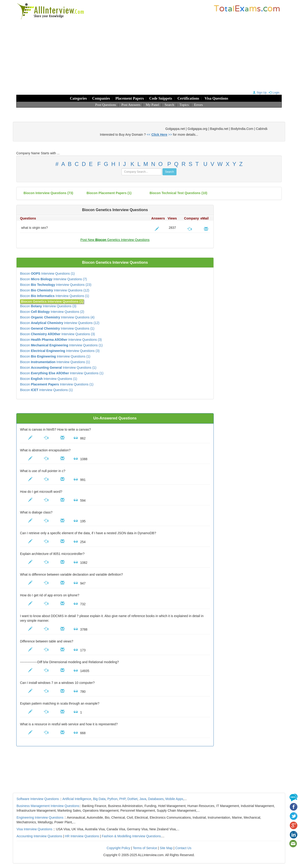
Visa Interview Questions (34, 829)
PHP (122, 799)
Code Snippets (161, 98)
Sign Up (259, 93)
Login (273, 93)
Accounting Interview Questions (39, 836)
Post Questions (106, 105)
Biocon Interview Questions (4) (57, 317)
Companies (101, 98)
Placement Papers (130, 98)
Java (143, 799)
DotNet (132, 799)
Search (169, 105)
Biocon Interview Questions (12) (55, 290)
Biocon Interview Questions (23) (56, 285)
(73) (48, 193)
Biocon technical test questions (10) (179, 193)
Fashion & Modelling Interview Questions (131, 836)
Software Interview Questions (38, 799)
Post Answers (131, 105)
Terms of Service (145, 848)
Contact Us (183, 848)
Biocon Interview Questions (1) (47, 274)
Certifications (188, 98)
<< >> (159, 135)
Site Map (166, 848)
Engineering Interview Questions (40, 817)
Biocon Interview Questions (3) (48, 306)
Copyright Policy (118, 848)
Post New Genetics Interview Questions (115, 240)
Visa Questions (216, 98)
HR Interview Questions (82, 836)
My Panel (152, 105)
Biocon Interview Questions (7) (53, 279)
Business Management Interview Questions (48, 806)
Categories (78, 98)
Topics (184, 105)
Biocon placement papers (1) (109, 193)
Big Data (99, 799)
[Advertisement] (149, 55)
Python (112, 799)
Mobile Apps (174, 799)
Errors (199, 105)
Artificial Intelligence (77, 799)
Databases (156, 799)
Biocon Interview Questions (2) (52, 312)
